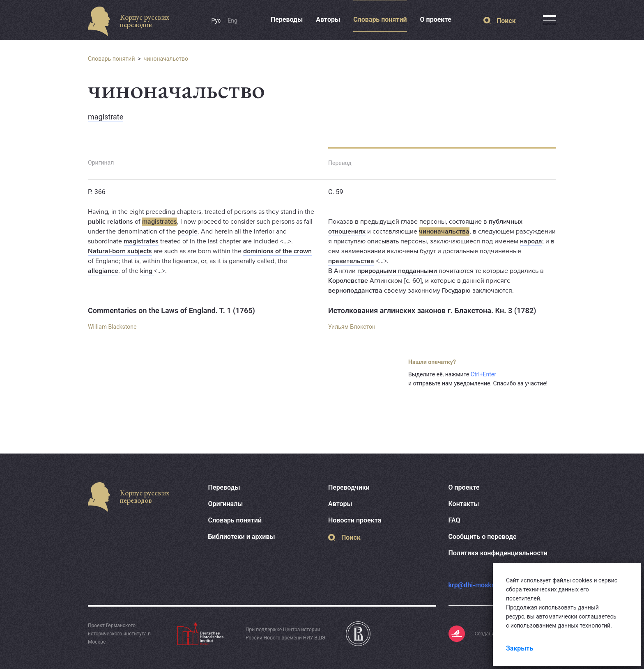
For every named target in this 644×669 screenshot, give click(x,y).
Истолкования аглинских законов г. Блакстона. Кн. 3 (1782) (432, 310)
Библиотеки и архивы (242, 537)
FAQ (454, 520)
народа (531, 241)
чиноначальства (444, 231)
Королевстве (348, 281)
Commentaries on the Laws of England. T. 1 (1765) (171, 310)
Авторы (328, 19)
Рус (216, 21)
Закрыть (520, 648)
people (187, 231)
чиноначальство (166, 59)
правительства (351, 261)
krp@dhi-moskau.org (480, 585)
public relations (110, 222)
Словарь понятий (380, 19)
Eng (232, 21)
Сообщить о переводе (483, 537)
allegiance (103, 271)
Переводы (287, 19)
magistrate (106, 117)
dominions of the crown (277, 251)
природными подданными (398, 271)
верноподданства (356, 291)
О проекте (436, 19)
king (147, 271)
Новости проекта (355, 520)
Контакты (464, 504)
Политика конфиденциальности (498, 553)
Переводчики (349, 487)
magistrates (160, 222)
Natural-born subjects (120, 251)
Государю (457, 291)
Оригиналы (226, 504)
